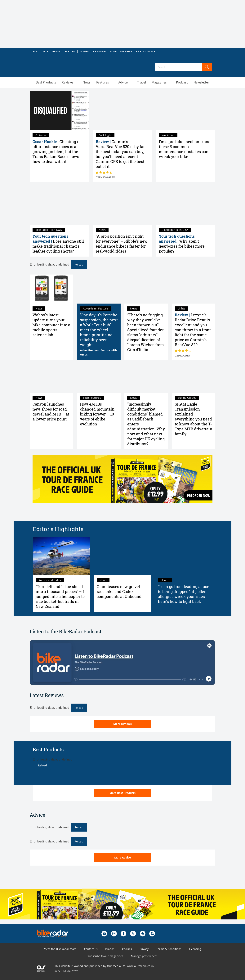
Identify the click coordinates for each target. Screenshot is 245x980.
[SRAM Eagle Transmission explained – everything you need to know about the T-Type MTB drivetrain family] (194, 378)
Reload (79, 264)
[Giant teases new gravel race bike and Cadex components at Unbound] (122, 556)
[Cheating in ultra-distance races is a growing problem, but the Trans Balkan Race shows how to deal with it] (59, 111)
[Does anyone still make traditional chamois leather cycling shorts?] (59, 205)
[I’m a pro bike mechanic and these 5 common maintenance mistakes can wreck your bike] (186, 111)
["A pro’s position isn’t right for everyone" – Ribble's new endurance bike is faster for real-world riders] (122, 205)
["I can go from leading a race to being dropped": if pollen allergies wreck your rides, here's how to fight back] (184, 556)
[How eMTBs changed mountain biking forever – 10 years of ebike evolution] (99, 378)
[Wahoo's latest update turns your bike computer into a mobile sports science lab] (51, 289)
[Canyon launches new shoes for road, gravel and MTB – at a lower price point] (51, 378)
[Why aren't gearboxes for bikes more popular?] (186, 205)
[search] (207, 67)
